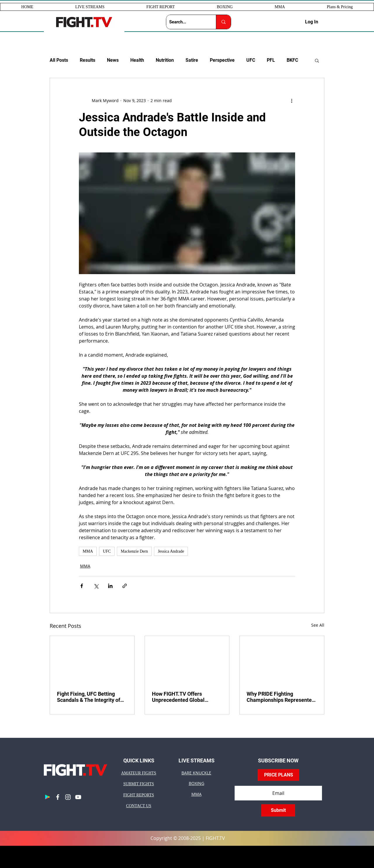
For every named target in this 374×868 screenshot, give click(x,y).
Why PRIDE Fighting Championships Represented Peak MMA (281, 697)
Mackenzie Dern (134, 551)
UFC (251, 60)
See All (318, 625)
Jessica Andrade (171, 551)
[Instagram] (68, 797)
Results (88, 60)
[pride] (282, 660)
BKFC (292, 60)
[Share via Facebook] (82, 586)
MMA (88, 551)
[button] (90, 7)
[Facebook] (58, 797)
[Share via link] (125, 586)
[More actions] (292, 100)
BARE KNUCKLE (196, 773)
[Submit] (278, 810)
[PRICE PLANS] (278, 775)
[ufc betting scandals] (92, 660)
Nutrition (165, 60)
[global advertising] (187, 660)
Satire (192, 60)
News (113, 60)
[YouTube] (78, 797)
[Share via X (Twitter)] (96, 586)
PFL (271, 60)
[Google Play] (47, 797)
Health (137, 60)
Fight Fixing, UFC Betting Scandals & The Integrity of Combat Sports (89, 697)
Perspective (222, 60)
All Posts (59, 60)
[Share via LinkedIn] (110, 586)
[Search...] (186, 22)
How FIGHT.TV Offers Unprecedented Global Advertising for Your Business (187, 697)
